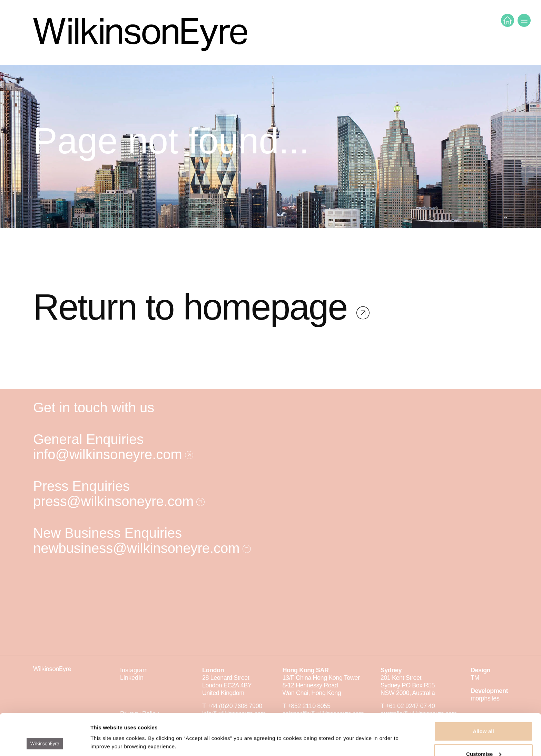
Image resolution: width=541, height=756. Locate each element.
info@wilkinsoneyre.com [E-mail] (113, 454)
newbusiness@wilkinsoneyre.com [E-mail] (142, 548)
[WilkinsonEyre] (140, 32)
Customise (484, 715)
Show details (106, 727)
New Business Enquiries (107, 533)
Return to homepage (195, 329)
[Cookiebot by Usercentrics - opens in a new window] (45, 743)
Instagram (134, 670)
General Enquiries (88, 439)
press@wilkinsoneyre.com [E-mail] (119, 501)
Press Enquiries (81, 486)
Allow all (483, 692)
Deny (483, 738)
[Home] (508, 20)
